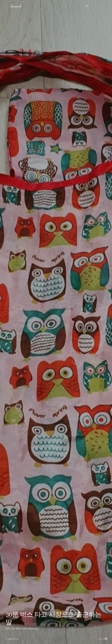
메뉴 (6, 6)
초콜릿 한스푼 (13, 639)
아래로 (106, 638)
